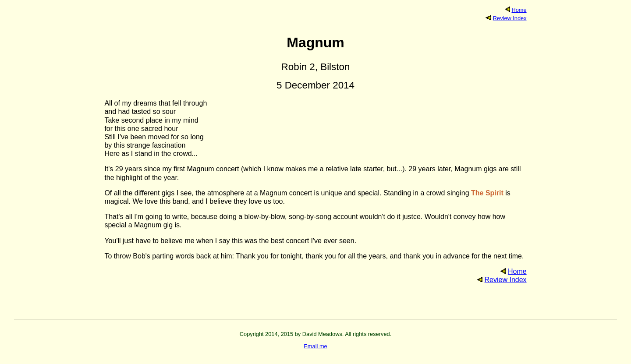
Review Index (510, 18)
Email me (315, 346)
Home (519, 10)
